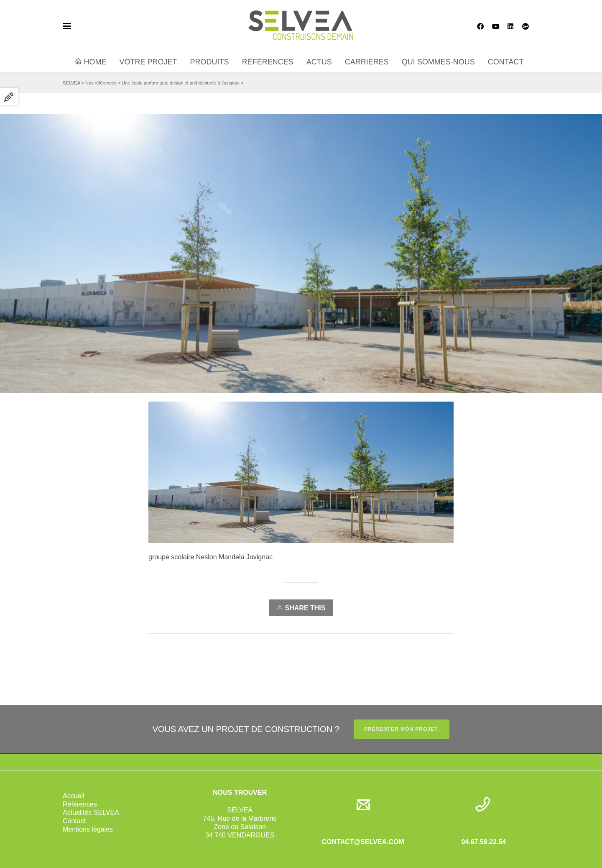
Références (80, 804)
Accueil (74, 796)
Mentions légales (88, 829)
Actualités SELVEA (91, 813)
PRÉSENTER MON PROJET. (402, 729)
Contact (74, 821)
